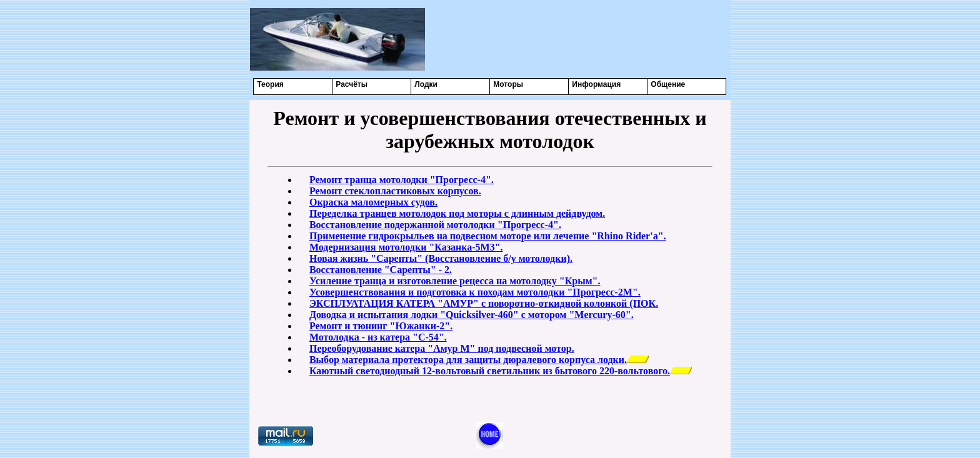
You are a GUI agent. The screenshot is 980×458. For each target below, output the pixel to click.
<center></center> (578, 39)
